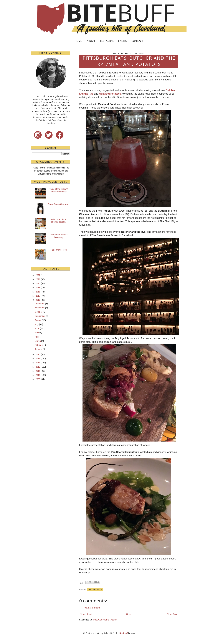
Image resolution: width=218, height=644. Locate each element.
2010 (38, 375)
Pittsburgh (95, 590)
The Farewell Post (59, 250)
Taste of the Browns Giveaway (59, 236)
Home (129, 614)
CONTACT (137, 41)
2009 (38, 379)
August (38, 320)
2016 (38, 300)
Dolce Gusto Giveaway (59, 204)
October (39, 312)
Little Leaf (123, 633)
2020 (38, 283)
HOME (78, 41)
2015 (38, 354)
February (39, 345)
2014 (38, 359)
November (40, 308)
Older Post (172, 614)
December (40, 304)
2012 (38, 367)
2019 (38, 287)
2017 (38, 296)
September (40, 316)
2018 (38, 292)
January (39, 349)
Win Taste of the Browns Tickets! (59, 221)
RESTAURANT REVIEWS (113, 41)
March (38, 341)
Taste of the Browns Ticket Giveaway (59, 190)
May (37, 333)
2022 (38, 275)
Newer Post (86, 614)
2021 (38, 279)
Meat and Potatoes (110, 94)
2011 (38, 371)
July (37, 324)
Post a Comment (91, 608)
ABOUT (91, 41)
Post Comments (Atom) (105, 620)
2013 (38, 363)
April (37, 337)
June (37, 328)
